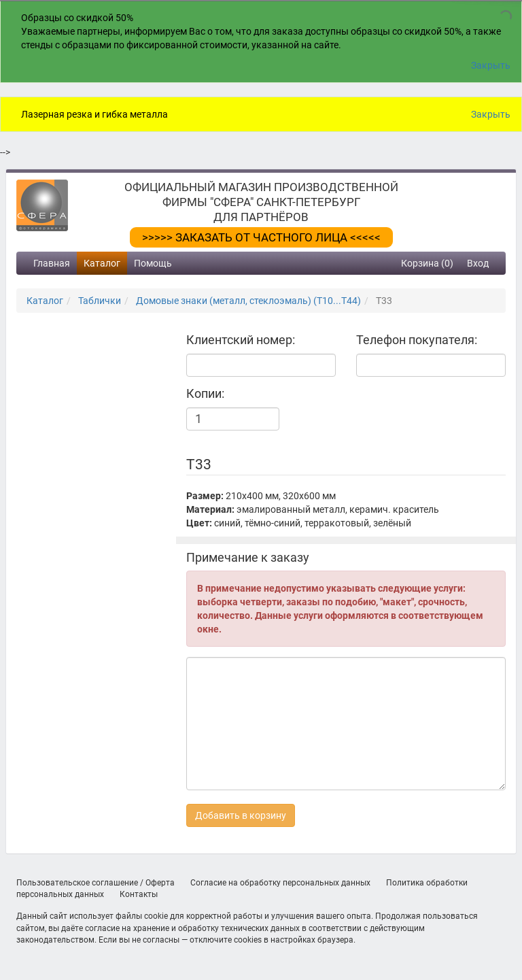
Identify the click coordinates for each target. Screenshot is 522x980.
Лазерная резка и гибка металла (94, 114)
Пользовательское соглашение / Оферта (95, 883)
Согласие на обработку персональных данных (280, 883)
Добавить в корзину (241, 815)
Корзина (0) (427, 263)
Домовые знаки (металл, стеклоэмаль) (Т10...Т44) (248, 301)
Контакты (139, 894)
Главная (52, 263)
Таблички (100, 301)
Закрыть (491, 65)
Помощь (153, 263)
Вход (478, 263)
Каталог (102, 263)
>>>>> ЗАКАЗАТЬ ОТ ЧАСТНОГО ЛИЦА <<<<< (261, 237)
